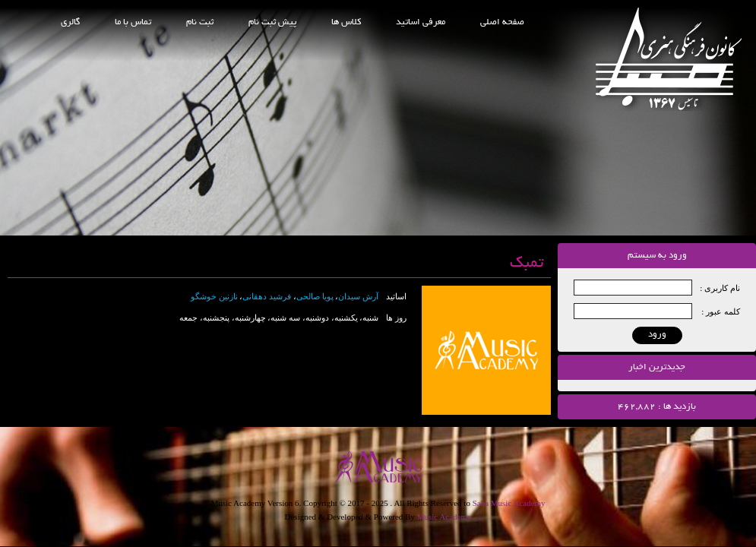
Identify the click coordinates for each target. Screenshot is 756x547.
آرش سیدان (358, 296)
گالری (70, 22)
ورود (657, 335)
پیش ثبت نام (272, 22)
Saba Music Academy (509, 503)
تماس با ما (133, 22)
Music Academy (444, 517)
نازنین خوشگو (214, 296)
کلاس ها (346, 22)
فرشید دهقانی (267, 296)
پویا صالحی (315, 296)
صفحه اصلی (502, 22)
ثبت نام (200, 22)
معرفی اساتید (421, 22)
